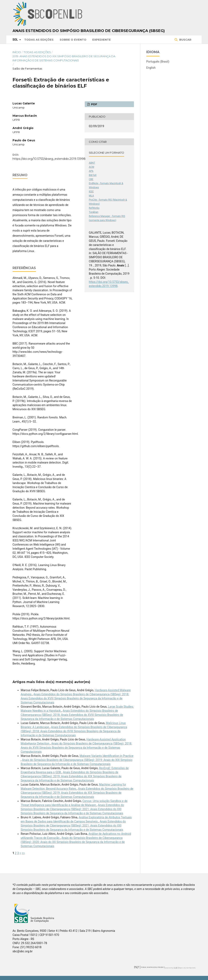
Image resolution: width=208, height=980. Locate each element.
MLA (91, 196)
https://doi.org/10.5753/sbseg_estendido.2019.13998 (49, 159)
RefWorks (94, 208)
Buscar (185, 40)
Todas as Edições (39, 40)
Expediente (102, 40)
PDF (94, 104)
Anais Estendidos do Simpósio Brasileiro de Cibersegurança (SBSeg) (89, 31)
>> (23, 853)
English (151, 68)
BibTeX (93, 175)
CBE (91, 179)
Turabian (94, 212)
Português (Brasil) (158, 62)
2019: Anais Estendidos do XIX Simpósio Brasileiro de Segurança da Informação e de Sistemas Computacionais (64, 58)
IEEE (91, 192)
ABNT (92, 163)
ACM (91, 167)
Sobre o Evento (73, 40)
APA (91, 171)
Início (17, 52)
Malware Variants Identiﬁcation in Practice (106, 756)
